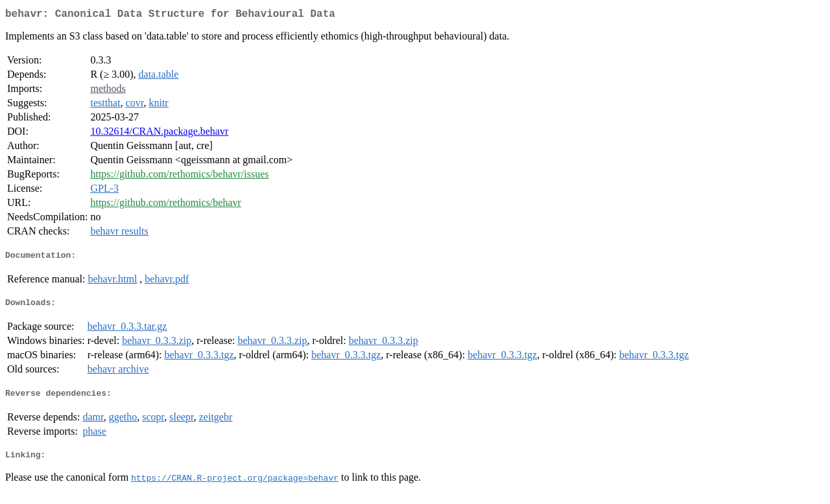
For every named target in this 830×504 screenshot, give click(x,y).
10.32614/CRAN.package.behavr (159, 134)
